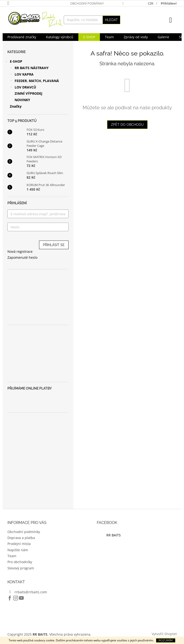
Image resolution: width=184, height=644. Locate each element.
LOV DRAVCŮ (23, 88)
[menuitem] (22, 37)
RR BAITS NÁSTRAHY (29, 68)
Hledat (111, 20)
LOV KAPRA (22, 75)
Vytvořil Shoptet (164, 634)
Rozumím (166, 640)
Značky (16, 106)
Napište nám (18, 550)
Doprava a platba (21, 538)
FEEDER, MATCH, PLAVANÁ (34, 81)
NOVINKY (22, 100)
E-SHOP (14, 62)
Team (12, 556)
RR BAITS (114, 535)
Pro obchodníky (20, 562)
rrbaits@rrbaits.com (31, 592)
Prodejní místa (19, 544)
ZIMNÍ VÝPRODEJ (29, 93)
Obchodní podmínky (87, 3)
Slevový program (21, 568)
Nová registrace (20, 251)
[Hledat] (92, 20)
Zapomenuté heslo (22, 257)
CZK (151, 3)
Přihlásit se (54, 245)
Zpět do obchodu (127, 125)
